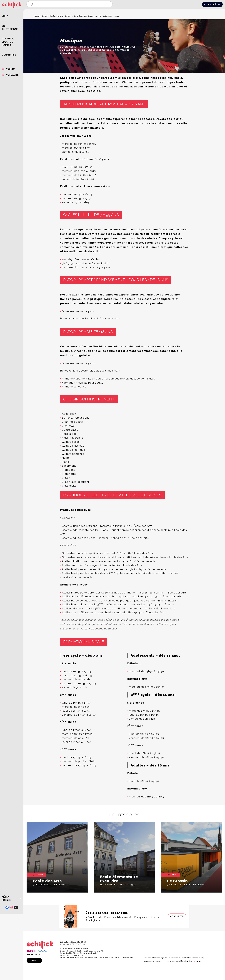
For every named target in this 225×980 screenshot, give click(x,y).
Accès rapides (212, 4)
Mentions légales (159, 958)
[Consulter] (124, 916)
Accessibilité (197, 958)
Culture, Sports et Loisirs (8, 42)
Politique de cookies (153, 961)
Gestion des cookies (171, 961)
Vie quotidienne (10, 27)
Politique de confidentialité (179, 958)
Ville (5, 16)
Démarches (9, 55)
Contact (34, 960)
